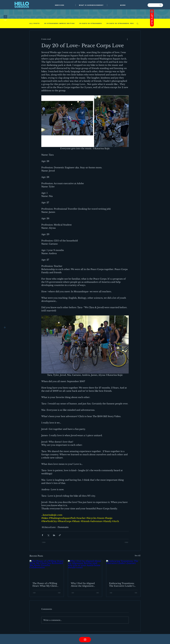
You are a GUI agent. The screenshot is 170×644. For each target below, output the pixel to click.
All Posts (35, 23)
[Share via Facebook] (42, 535)
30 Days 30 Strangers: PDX (120, 23)
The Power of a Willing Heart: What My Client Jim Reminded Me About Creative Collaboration (46, 585)
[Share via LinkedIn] (54, 535)
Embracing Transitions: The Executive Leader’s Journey (122, 585)
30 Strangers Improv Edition (59, 23)
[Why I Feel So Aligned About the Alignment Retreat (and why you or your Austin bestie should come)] (85, 570)
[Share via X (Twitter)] (48, 535)
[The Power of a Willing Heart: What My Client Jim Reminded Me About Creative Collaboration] (47, 570)
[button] (60, 5)
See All (138, 556)
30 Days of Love (49, 527)
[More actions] (127, 39)
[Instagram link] (85, 640)
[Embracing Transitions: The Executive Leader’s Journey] (123, 570)
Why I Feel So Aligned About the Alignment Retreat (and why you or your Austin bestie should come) (85, 585)
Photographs (63, 527)
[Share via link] (60, 535)
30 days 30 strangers (91, 23)
